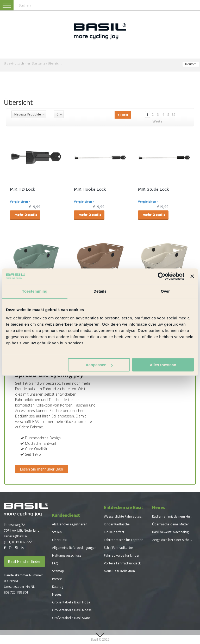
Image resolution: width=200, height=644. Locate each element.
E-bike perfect (114, 532)
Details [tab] (100, 291)
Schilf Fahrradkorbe (118, 548)
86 (173, 115)
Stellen (57, 532)
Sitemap (58, 571)
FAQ (55, 563)
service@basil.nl (16, 536)
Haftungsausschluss (67, 555)
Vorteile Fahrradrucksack (122, 563)
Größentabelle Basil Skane (71, 618)
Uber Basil (60, 540)
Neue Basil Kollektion (119, 571)
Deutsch (191, 64)
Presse (57, 579)
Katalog (58, 587)
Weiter (158, 121)
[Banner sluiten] (192, 276)
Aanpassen (99, 365)
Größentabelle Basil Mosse (72, 610)
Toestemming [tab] (35, 291)
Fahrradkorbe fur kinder (122, 555)
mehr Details (26, 214)
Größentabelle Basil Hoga (71, 602)
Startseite (39, 63)
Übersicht (55, 63)
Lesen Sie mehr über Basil (42, 469)
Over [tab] (165, 291)
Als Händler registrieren (70, 524)
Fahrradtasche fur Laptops (124, 540)
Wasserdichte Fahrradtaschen (126, 516)
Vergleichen (20, 201)
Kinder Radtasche (117, 524)
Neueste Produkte (28, 114)
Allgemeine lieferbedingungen (74, 548)
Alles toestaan (163, 365)
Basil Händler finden (25, 561)
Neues (57, 594)
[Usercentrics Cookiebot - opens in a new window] (162, 276)
